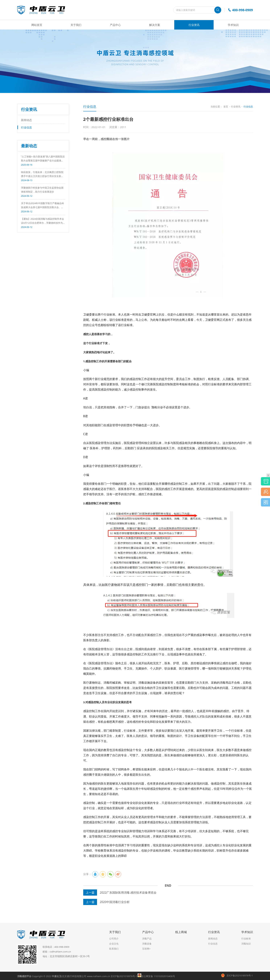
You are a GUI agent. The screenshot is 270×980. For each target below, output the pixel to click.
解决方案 (155, 25)
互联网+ (146, 949)
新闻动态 (26, 120)
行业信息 (26, 127)
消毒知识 (246, 944)
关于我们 (76, 25)
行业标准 (246, 939)
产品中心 (115, 25)
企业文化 (114, 944)
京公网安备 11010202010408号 (156, 976)
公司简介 (114, 939)
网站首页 (37, 25)
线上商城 (181, 932)
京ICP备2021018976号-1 (124, 976)
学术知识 (233, 25)
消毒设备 (147, 944)
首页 (226, 107)
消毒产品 (147, 939)
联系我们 (114, 949)
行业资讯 (194, 25)
